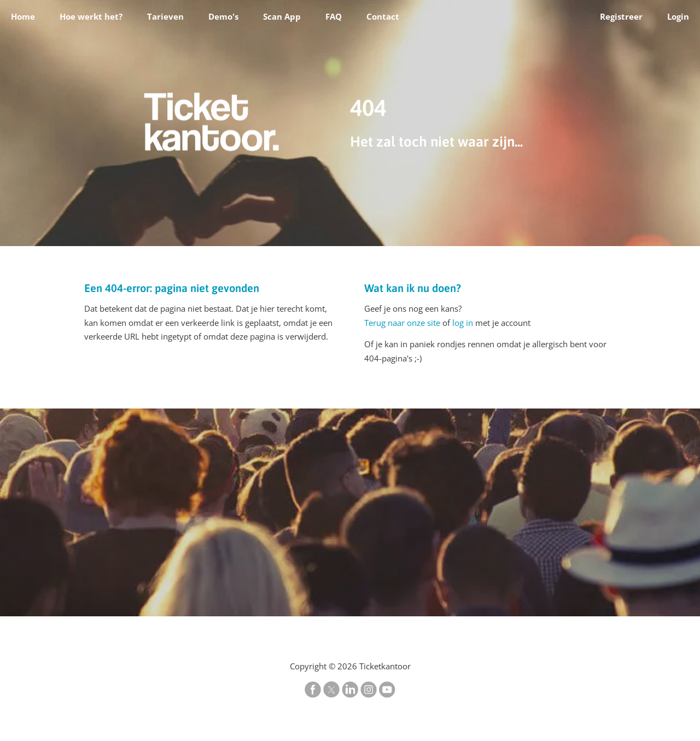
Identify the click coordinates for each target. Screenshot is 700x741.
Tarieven (165, 16)
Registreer (621, 16)
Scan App (282, 16)
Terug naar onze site (402, 323)
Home (23, 16)
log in (463, 323)
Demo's (223, 16)
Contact (383, 16)
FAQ (334, 16)
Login (678, 16)
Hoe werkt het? (91, 16)
